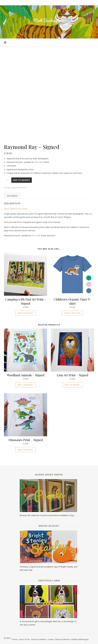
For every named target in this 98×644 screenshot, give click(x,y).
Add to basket (22, 180)
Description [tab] (12, 196)
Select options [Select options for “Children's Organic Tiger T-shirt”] (72, 313)
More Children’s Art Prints (16, 209)
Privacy (15, 639)
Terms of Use (24, 639)
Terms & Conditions (39, 639)
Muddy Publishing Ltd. (80, 639)
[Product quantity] (7, 180)
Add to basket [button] (26, 313)
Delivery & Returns (63, 639)
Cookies (51, 639)
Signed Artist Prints (20, 188)
